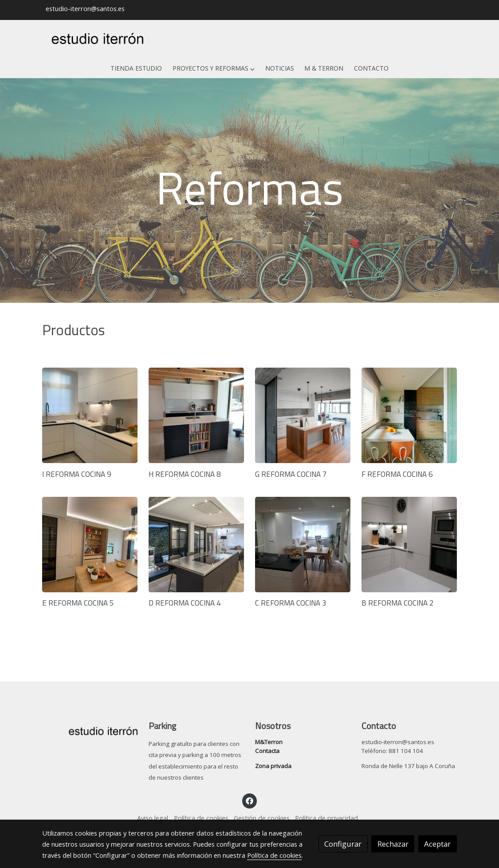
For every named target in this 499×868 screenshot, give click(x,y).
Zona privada (273, 766)
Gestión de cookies (262, 818)
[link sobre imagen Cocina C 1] (90, 415)
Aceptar (437, 844)
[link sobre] (90, 730)
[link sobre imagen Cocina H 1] (196, 545)
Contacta (267, 751)
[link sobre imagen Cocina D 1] (196, 415)
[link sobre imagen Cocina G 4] (90, 545)
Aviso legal (153, 818)
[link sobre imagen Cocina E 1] (303, 415)
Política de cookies (201, 818)
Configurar (343, 844)
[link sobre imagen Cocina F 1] (409, 415)
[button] (214, 69)
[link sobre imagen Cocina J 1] (409, 545)
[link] (99, 40)
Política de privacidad (326, 818)
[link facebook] (250, 800)
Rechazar (393, 844)
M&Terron (269, 742)
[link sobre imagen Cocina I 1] (303, 545)
